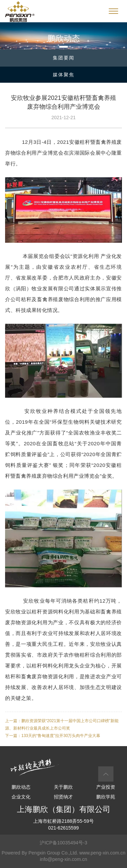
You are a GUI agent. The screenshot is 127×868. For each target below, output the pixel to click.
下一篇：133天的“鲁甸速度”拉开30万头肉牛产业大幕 (53, 736)
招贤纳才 (63, 797)
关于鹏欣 (63, 787)
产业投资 (106, 787)
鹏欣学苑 (106, 797)
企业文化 (21, 797)
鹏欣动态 (21, 787)
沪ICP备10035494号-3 (63, 843)
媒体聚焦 (64, 75)
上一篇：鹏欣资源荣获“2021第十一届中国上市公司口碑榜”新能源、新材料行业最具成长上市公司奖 (62, 725)
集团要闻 (64, 58)
